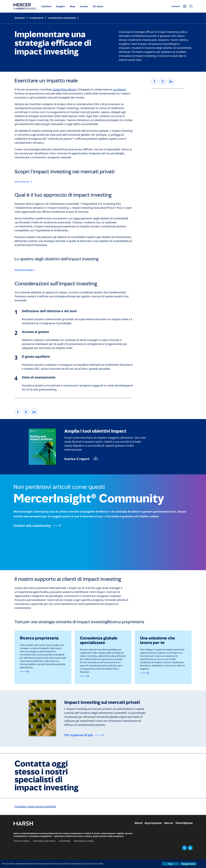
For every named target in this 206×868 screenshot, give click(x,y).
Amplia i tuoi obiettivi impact (95, 431)
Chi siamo (98, 6)
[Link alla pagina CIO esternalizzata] (163, 673)
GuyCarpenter (153, 823)
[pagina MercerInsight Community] (103, 526)
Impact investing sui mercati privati (102, 702)
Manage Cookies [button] (188, 864)
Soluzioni (46, 6)
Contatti (176, 6)
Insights (60, 6)
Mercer (169, 823)
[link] (18, 412)
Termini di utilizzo (22, 841)
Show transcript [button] (22, 182)
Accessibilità (65, 841)
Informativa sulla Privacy (44, 841)
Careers (84, 6)
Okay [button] (170, 864)
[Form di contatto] (103, 676)
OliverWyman (184, 823)
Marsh (139, 823)
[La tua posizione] (185, 6)
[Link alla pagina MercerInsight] (43, 672)
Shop (72, 6)
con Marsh (119, 90)
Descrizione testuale (24, 270)
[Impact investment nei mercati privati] (84, 735)
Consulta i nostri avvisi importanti (35, 806)
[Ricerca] (191, 6)
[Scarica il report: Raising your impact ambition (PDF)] (81, 459)
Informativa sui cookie (84, 841)
